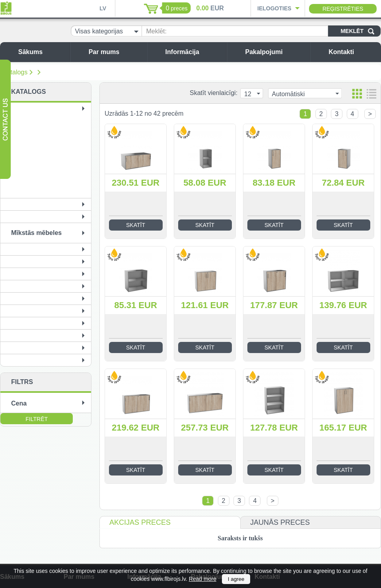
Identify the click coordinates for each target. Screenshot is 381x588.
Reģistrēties (343, 9)
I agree (236, 579)
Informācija (194, 52)
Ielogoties (274, 8)
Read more (203, 579)
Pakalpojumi (275, 52)
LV (103, 8)
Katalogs (15, 72)
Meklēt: (156, 31)
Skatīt (136, 225)
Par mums (116, 52)
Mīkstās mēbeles (36, 233)
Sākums (42, 52)
